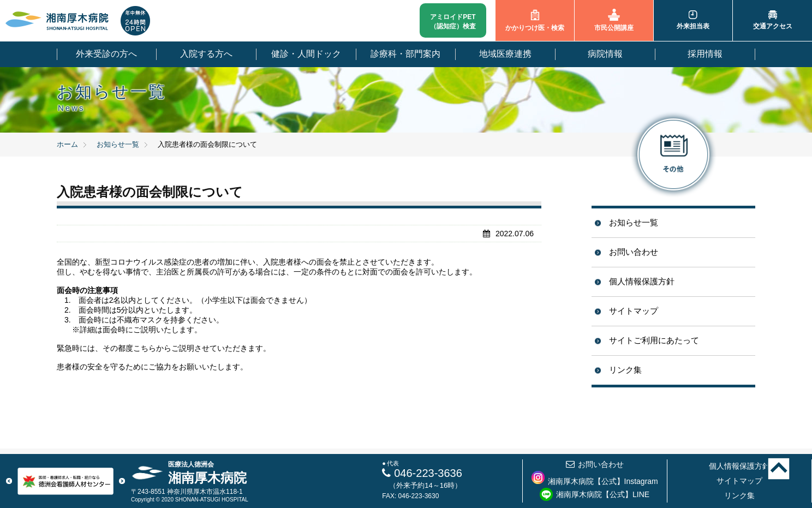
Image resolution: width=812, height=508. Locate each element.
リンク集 (625, 370)
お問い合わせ (634, 252)
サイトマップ (634, 311)
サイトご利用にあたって (654, 340)
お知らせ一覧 (634, 222)
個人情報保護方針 (642, 281)
